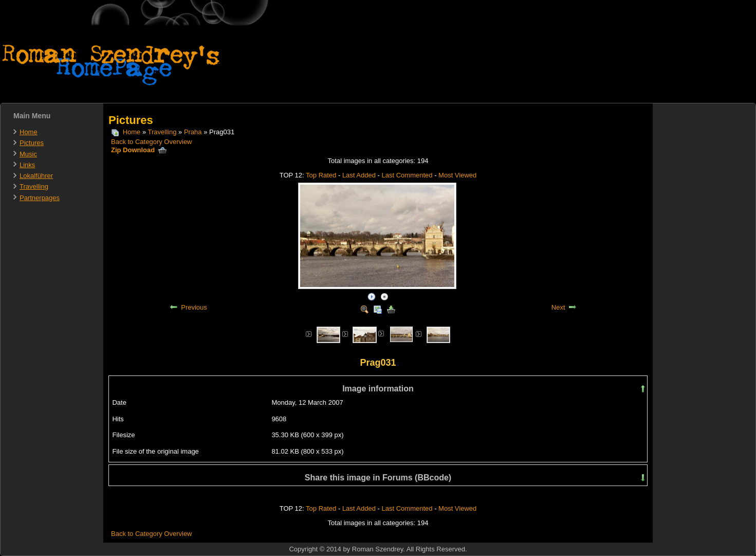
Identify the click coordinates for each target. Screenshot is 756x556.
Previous (194, 307)
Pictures (32, 143)
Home (29, 132)
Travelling (34, 186)
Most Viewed (457, 175)
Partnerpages (40, 198)
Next (558, 307)
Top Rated (321, 175)
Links (27, 165)
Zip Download (139, 150)
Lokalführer (36, 176)
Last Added (359, 175)
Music (28, 154)
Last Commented (407, 175)
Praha (193, 132)
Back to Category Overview (152, 142)
